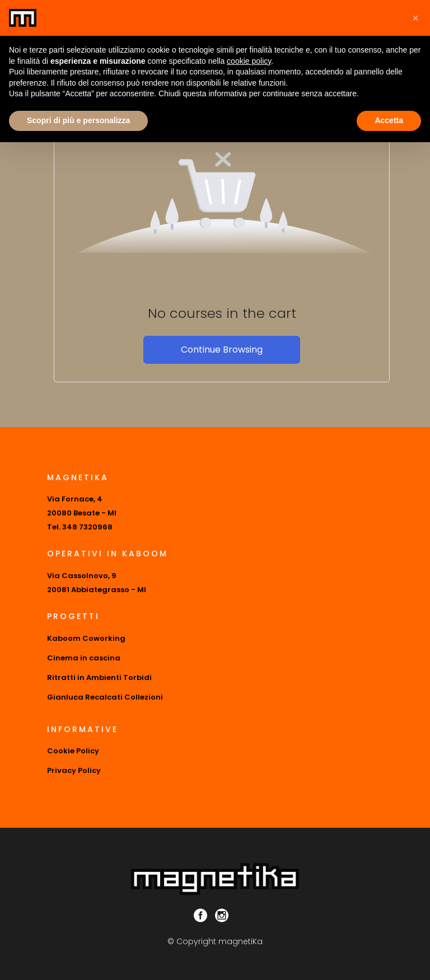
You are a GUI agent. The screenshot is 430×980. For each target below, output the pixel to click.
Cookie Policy (73, 751)
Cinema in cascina (84, 658)
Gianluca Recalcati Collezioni (105, 697)
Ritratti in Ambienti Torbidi (99, 677)
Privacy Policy (74, 770)
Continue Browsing (222, 350)
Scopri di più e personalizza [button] (78, 120)
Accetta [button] (389, 120)
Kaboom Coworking (86, 638)
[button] (415, 18)
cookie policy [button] (249, 61)
